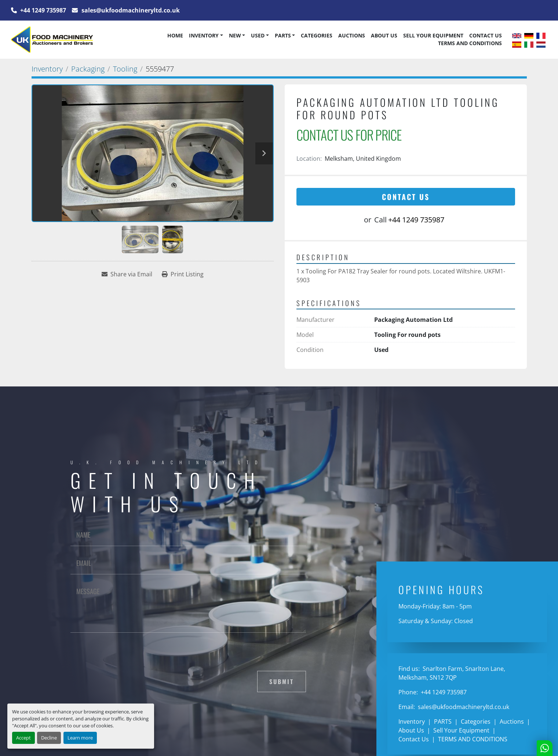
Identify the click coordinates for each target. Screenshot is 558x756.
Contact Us (486, 35)
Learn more (80, 738)
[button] (206, 36)
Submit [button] (282, 682)
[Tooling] (125, 69)
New (235, 35)
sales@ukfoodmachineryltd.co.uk (130, 10)
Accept (23, 738)
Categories (317, 35)
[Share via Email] (127, 274)
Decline (49, 738)
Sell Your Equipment (433, 35)
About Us (384, 35)
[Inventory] (47, 69)
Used (258, 35)
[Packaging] (88, 69)
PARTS (283, 35)
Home (175, 35)
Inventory (204, 35)
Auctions (352, 35)
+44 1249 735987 (42, 10)
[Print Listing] (183, 274)
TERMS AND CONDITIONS (470, 43)
